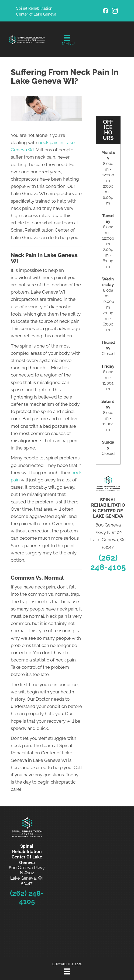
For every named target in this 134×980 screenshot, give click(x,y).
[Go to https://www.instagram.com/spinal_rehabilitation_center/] (115, 12)
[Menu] (67, 41)
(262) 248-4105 (108, 562)
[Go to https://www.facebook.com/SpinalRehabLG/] (106, 11)
